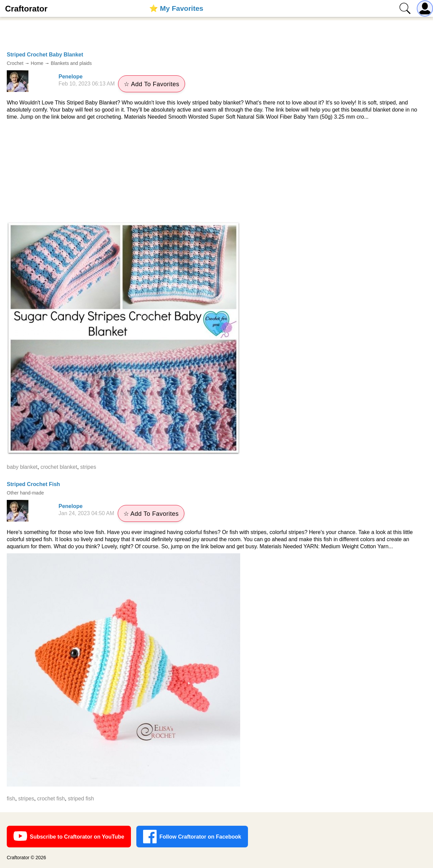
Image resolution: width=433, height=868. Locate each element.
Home (37, 63)
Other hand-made (25, 493)
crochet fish (51, 799)
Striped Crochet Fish (33, 484)
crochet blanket (59, 467)
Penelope (71, 77)
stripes (88, 467)
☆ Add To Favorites (152, 84)
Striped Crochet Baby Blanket (45, 55)
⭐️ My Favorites (176, 8)
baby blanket (22, 467)
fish (11, 799)
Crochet (15, 63)
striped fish (81, 799)
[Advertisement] (216, 171)
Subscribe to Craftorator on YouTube (69, 837)
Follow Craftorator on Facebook (192, 837)
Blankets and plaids (71, 63)
